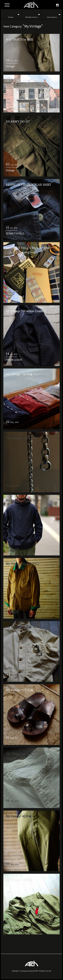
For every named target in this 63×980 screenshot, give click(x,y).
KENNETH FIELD (15, 233)
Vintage (10, 66)
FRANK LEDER (14, 360)
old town (11, 107)
